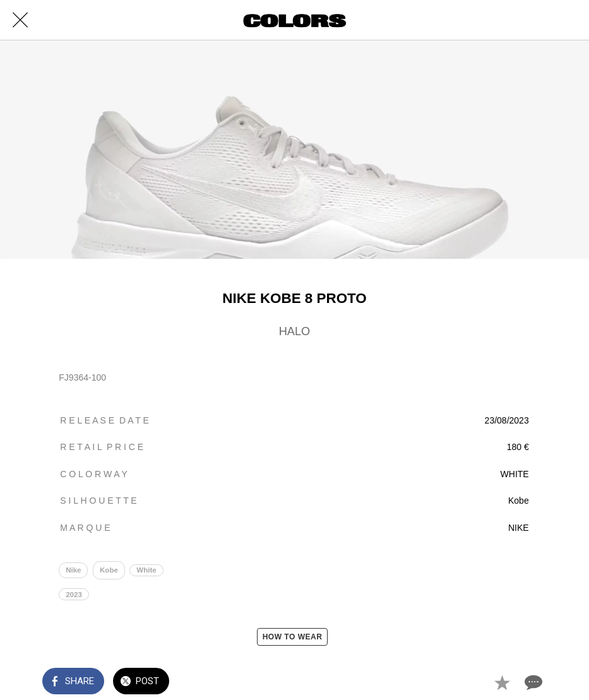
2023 (74, 595)
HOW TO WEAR (293, 637)
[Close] (20, 20)
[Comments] (532, 682)
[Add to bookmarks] (502, 682)
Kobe (109, 570)
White (146, 570)
